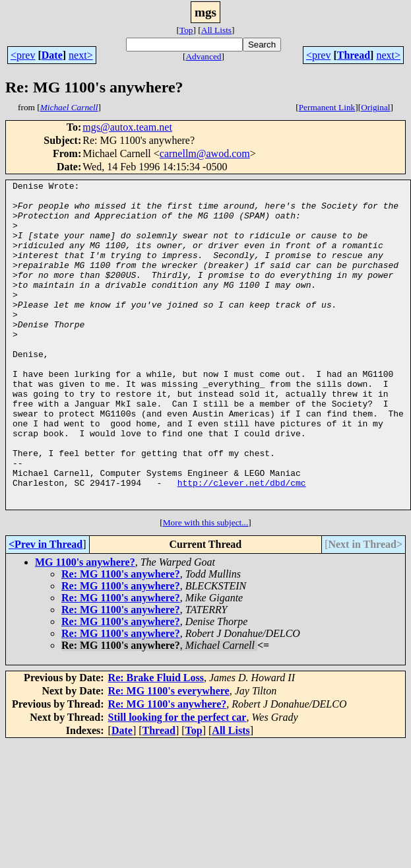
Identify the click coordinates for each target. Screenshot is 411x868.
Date (52, 55)
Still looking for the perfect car (177, 783)
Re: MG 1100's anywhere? (121, 639)
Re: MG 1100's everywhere (169, 756)
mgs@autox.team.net (127, 127)
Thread (354, 55)
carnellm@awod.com (205, 153)
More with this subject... (206, 588)
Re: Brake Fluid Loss (156, 743)
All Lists (216, 30)
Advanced (203, 56)
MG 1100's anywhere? (85, 627)
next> (81, 55)
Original (375, 107)
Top (186, 30)
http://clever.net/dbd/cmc (242, 544)
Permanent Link (327, 107)
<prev (23, 55)
